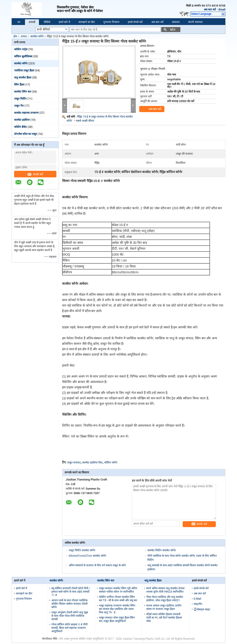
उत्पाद (24, 36)
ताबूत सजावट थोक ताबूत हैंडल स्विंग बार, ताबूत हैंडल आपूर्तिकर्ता (117, 619)
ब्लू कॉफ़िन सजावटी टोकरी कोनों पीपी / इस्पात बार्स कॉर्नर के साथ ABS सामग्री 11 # (71, 592)
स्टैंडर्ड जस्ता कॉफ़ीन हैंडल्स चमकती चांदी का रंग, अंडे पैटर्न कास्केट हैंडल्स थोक (164, 618)
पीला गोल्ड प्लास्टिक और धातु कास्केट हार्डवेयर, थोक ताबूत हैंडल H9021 (165, 599)
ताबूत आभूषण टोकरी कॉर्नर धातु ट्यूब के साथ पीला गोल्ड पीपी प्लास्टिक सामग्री (70, 616)
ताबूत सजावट (74, 463)
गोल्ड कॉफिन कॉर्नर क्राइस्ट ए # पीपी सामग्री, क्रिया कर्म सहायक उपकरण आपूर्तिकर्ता (69, 628)
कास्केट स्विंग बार (23, 92)
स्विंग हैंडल (19, 85)
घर (19, 22)
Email (222, 10)
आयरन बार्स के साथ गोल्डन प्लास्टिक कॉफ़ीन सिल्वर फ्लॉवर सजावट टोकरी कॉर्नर (69, 604)
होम (15, 36)
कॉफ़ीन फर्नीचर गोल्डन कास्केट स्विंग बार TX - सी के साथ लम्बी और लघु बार (118, 599)
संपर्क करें (35, 174)
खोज (173, 30)
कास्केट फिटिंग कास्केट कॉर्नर (162, 550)
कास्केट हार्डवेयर (22, 120)
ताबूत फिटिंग (20, 99)
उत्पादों (32, 22)
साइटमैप (198, 604)
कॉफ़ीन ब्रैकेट (20, 127)
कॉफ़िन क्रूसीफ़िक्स (23, 56)
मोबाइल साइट (202, 609)
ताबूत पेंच (19, 106)
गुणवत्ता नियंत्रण (111, 22)
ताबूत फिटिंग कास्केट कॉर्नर (82, 550)
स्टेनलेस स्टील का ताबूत (26, 134)
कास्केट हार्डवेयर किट (92, 463)
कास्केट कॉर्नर (37, 36)
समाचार (176, 22)
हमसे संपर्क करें (135, 22)
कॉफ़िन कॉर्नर (111, 463)
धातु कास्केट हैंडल (23, 78)
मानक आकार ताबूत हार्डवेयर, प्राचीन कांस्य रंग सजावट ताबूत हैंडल (164, 607)
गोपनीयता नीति (49, 639)
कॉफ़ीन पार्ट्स (21, 49)
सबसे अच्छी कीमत (85, 121)
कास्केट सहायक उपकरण (26, 113)
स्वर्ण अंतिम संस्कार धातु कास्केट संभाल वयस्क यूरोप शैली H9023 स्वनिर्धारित (165, 590)
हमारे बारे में (64, 22)
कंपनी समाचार (195, 22)
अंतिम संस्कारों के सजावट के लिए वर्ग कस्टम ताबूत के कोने (97, 565)
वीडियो (47, 22)
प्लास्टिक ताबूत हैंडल (24, 70)
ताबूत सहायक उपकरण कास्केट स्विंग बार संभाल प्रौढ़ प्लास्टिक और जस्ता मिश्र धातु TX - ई (117, 609)
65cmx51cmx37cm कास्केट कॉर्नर (87, 556)
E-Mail (198, 599)
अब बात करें (210, 10)
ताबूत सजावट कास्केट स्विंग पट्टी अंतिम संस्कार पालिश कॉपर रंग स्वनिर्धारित (118, 590)
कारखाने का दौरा (87, 22)
